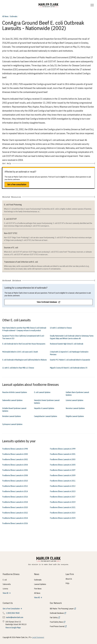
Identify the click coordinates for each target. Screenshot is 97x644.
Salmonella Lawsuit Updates (12, 400)
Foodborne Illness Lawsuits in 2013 (63, 486)
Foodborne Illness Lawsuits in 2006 (15, 470)
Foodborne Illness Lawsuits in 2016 (15, 497)
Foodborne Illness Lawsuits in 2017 (63, 497)
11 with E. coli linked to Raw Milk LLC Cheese (18, 368)
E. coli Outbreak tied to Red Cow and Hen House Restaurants (24, 344)
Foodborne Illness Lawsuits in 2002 (15, 459)
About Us (69, 579)
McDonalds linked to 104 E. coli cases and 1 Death (20, 352)
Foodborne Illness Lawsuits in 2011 (63, 481)
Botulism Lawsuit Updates (12, 416)
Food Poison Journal (57, 626)
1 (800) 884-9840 (13, 613)
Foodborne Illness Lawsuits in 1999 (63, 449)
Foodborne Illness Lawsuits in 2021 (63, 507)
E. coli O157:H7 (10, 219)
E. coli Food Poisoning (13, 205)
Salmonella (7, 584)
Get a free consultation (17, 184)
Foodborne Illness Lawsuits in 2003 (63, 459)
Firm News (38, 589)
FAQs (67, 583)
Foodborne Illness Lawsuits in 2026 (15, 523)
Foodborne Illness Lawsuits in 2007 (63, 470)
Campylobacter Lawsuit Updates (46, 416)
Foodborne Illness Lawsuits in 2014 (15, 491)
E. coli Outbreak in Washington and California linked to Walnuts (24, 360)
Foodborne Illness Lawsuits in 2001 (63, 454)
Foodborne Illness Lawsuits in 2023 (63, 513)
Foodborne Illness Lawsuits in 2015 (63, 491)
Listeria (5, 589)
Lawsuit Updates (40, 584)
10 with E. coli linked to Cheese (61, 328)
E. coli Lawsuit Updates (42, 392)
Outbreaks (13, 16)
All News (5, 16)
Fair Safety (54, 617)
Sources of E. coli (11, 248)
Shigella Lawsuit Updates (75, 416)
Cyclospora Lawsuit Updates (12, 424)
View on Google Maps (13, 628)
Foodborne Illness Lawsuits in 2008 (15, 475)
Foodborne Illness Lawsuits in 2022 (15, 513)
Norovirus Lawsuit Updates (75, 408)
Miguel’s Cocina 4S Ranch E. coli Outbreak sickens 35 (69, 368)
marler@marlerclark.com (15, 617)
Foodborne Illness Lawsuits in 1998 (15, 449)
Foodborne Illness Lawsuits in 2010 (15, 481)
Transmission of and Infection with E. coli (21, 262)
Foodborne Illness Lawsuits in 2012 (15, 486)
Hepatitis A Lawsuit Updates (44, 408)
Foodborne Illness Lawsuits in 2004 (15, 465)
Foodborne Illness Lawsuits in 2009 (63, 475)
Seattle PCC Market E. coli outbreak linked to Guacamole (70, 360)
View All (5, 593)
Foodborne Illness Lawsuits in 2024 (15, 518)
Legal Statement (38, 637)
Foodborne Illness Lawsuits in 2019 (63, 502)
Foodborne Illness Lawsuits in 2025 (63, 518)
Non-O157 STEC (11, 233)
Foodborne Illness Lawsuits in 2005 (63, 465)
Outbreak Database (57, 613)
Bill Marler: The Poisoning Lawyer (62, 609)
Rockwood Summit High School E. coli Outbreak (66, 344)
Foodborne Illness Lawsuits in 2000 (15, 454)
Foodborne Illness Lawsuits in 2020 (15, 507)
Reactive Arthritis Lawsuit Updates (15, 392)
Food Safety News (56, 622)
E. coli (5, 580)
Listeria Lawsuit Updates (74, 400)
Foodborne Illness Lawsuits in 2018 (15, 502)
